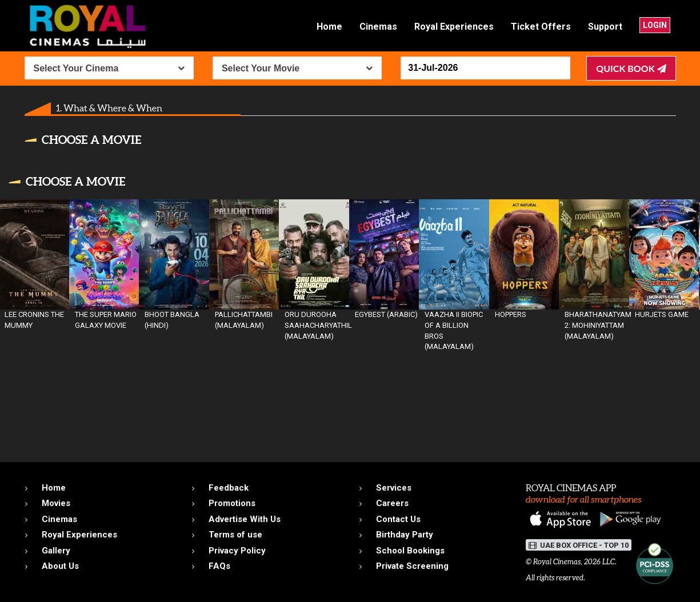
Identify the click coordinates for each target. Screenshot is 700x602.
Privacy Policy (237, 551)
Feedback (229, 488)
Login (655, 25)
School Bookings (410, 551)
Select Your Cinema (76, 68)
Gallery (56, 551)
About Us (60, 566)
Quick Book (631, 68)
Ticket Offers (541, 27)
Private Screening (412, 566)
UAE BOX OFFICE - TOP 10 (579, 545)
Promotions (232, 503)
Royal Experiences (454, 27)
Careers (392, 503)
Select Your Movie (261, 68)
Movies (56, 503)
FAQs (219, 566)
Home (329, 27)
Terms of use (235, 535)
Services (394, 488)
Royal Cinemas (557, 562)
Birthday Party (405, 535)
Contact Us (398, 519)
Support (605, 27)
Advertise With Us (245, 519)
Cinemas (378, 27)
